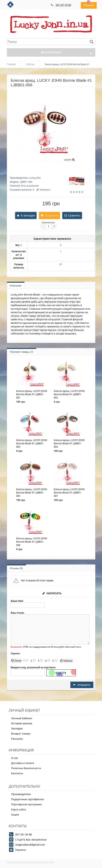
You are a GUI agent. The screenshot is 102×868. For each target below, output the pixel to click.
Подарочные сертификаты (28, 799)
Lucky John (35, 178)
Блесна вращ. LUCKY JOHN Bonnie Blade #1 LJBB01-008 (32, 542)
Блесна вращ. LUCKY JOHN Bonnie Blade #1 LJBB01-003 (32, 443)
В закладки (28, 215)
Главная (11, 64)
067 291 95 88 (63, 5)
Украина (21, 850)
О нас (15, 758)
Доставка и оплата (23, 763)
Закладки (17, 728)
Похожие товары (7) (22, 352)
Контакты (17, 773)
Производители (21, 794)
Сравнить (74, 215)
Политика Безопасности (26, 768)
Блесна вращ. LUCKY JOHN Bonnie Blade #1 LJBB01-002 (69, 394)
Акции (15, 815)
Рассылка (17, 739)
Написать (44, 190)
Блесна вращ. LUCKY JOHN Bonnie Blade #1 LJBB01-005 (32, 493)
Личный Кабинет (22, 718)
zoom (69, 160)
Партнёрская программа (27, 804)
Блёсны (30, 64)
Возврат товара (21, 734)
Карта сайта (19, 809)
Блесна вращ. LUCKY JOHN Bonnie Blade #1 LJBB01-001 (32, 394)
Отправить (82, 685)
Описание (16, 286)
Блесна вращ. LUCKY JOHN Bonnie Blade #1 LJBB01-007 (69, 493)
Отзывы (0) (16, 568)
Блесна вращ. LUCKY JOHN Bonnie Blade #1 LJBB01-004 (69, 443)
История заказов (22, 723)
